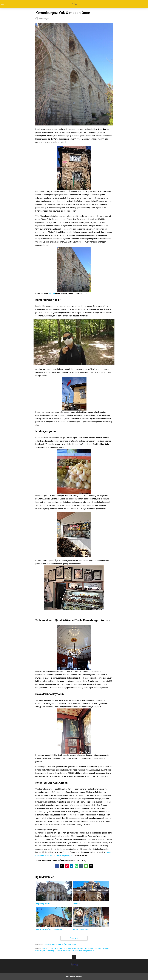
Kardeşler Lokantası (102, 948)
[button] (57, 866)
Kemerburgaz (40, 951)
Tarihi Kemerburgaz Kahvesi (85, 951)
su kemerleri (70, 951)
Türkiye (52, 293)
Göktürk (69, 948)
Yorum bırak (74, 938)
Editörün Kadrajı (60, 948)
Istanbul (54, 944)
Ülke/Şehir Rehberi (70, 944)
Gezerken (47, 944)
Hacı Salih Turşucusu (80, 948)
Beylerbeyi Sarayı (54, 893)
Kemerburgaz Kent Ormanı (55, 951)
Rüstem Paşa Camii (91, 919)
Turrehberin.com (74, 4)
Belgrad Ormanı (48, 948)
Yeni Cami (91, 893)
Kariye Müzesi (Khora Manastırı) (54, 919)
